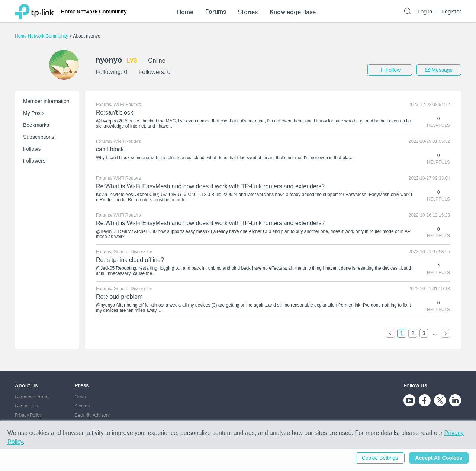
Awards (82, 406)
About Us (26, 385)
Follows (32, 149)
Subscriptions (39, 137)
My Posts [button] (34, 113)
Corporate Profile (32, 397)
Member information (46, 101)
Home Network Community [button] (94, 11)
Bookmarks (36, 125)
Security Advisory (92, 415)
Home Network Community (42, 36)
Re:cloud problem (119, 297)
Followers (34, 161)
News (80, 397)
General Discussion (133, 252)
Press (82, 385)
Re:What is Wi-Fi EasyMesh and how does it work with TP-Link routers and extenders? (210, 186)
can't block (110, 149)
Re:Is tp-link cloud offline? (130, 260)
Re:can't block (115, 113)
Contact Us (26, 406)
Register (451, 12)
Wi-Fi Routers (127, 105)
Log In (425, 12)
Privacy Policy (28, 415)
